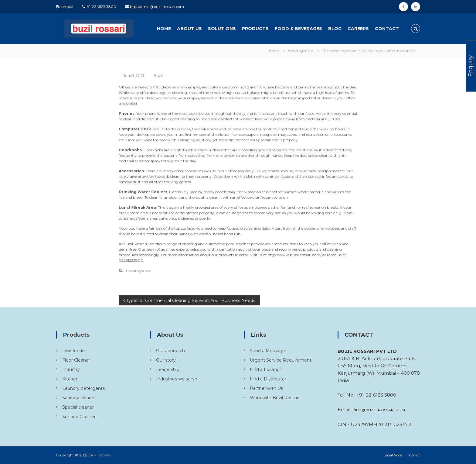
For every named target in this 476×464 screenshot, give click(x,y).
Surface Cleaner (79, 417)
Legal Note (393, 455)
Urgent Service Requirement (281, 360)
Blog (335, 29)
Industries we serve (177, 379)
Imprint (413, 455)
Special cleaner (78, 407)
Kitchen (70, 379)
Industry (71, 369)
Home (164, 29)
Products (255, 29)
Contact (387, 29)
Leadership (168, 369)
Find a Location (266, 369)
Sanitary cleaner (79, 398)
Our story (166, 360)
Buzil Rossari (100, 455)
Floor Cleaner (76, 360)
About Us (189, 29)
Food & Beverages (298, 29)
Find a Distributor (268, 379)
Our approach (170, 351)
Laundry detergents (83, 388)
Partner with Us (266, 388)
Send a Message (267, 351)
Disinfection (75, 351)
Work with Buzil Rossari (275, 398)
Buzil (158, 76)
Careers (358, 29)
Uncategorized (301, 51)
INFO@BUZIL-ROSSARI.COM (379, 410)
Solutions (222, 29)
